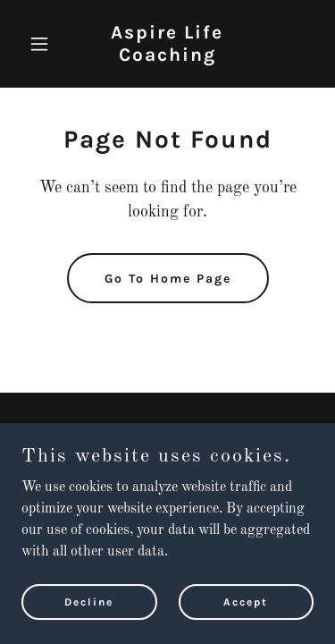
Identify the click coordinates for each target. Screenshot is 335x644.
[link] (167, 57)
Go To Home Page (168, 279)
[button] (43, 44)
